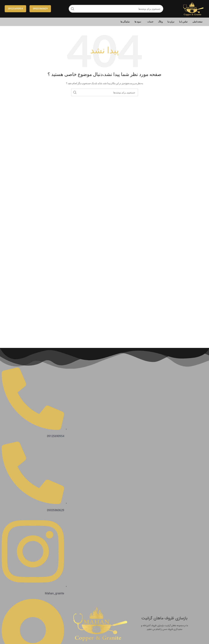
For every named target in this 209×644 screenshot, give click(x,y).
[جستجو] (116, 9)
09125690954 (15, 9)
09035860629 (40, 9)
